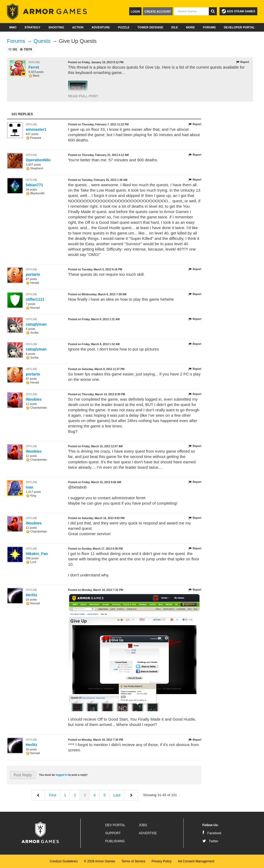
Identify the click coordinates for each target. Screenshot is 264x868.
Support (113, 833)
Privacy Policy (162, 861)
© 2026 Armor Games (99, 861)
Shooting (56, 27)
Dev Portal (115, 825)
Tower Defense (150, 27)
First (52, 795)
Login (135, 12)
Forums (209, 27)
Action (78, 27)
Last (117, 795)
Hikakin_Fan (37, 554)
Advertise (148, 833)
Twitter (210, 841)
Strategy (32, 27)
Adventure (101, 27)
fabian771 (34, 185)
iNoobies (34, 399)
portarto (33, 274)
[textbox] (191, 11)
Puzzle (124, 27)
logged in (62, 775)
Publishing (115, 841)
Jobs (143, 825)
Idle (175, 27)
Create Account (158, 12)
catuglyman (36, 324)
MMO (13, 27)
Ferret (34, 67)
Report (242, 62)
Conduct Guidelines (64, 861)
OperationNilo (38, 160)
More (190, 27)
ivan (29, 487)
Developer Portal (239, 27)
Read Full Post (83, 96)
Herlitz (31, 595)
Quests (42, 41)
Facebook (212, 833)
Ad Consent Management (196, 861)
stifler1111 (35, 299)
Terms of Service (133, 861)
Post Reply (23, 775)
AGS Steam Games (238, 11)
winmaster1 (36, 129)
